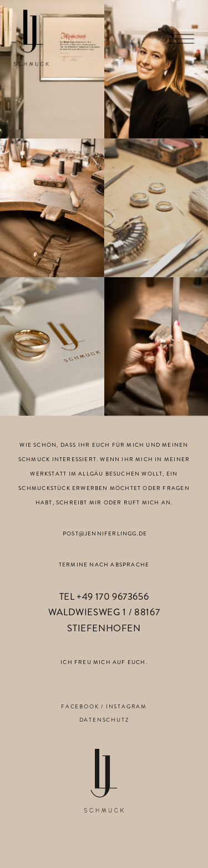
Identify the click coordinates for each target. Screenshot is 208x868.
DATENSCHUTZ (104, 720)
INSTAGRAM (126, 706)
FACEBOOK (80, 706)
